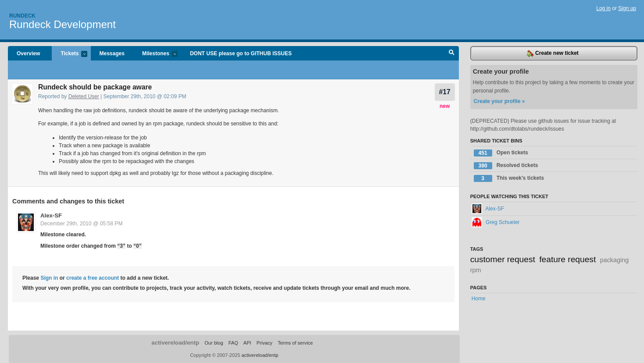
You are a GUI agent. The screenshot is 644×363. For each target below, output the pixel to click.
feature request (567, 259)
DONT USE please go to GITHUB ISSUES (241, 53)
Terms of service (295, 343)
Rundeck (22, 16)
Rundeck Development (63, 24)
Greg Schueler (496, 222)
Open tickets (501, 153)
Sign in (49, 278)
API (247, 343)
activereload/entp (175, 343)
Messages (112, 53)
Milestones (156, 54)
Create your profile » (499, 101)
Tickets (69, 54)
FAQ (233, 343)
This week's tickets (509, 178)
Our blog (214, 343)
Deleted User (84, 96)
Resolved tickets (506, 166)
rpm (476, 270)
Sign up (627, 8)
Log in (603, 8)
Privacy (265, 343)
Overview (28, 53)
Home (479, 299)
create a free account (93, 278)
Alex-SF (51, 215)
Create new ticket (553, 53)
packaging (615, 260)
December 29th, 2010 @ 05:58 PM (82, 224)
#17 (445, 92)
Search (452, 53)
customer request (503, 259)
